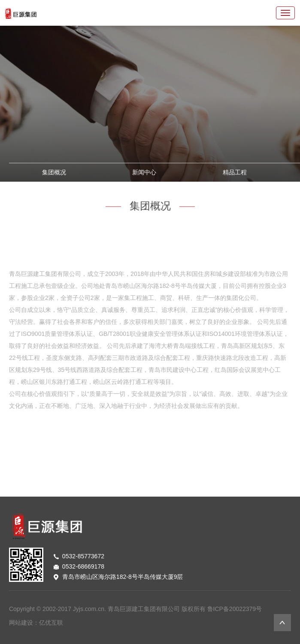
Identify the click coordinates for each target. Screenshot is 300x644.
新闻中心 (144, 172)
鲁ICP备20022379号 (235, 609)
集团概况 (54, 172)
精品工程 (235, 172)
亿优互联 (51, 623)
